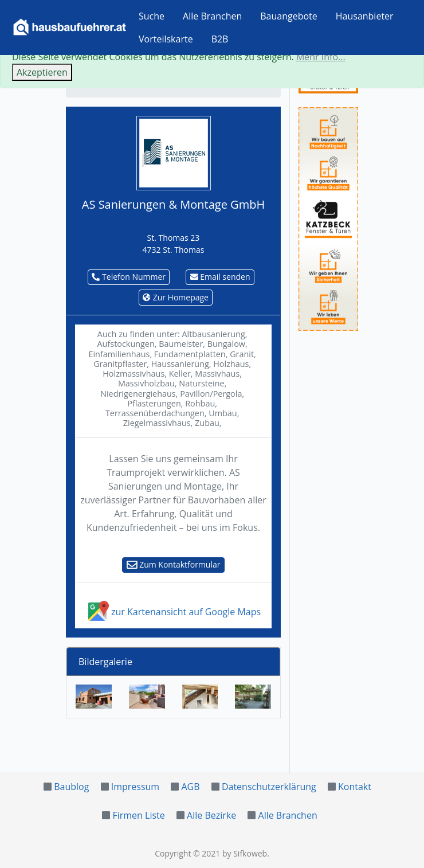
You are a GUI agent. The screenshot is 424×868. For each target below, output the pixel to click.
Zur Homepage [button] (176, 297)
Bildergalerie (105, 662)
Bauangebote (289, 16)
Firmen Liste (138, 815)
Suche (152, 16)
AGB (190, 787)
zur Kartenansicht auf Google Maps (173, 612)
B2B (220, 39)
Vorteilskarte (166, 39)
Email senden (220, 277)
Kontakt (355, 787)
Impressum (135, 787)
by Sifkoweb (245, 853)
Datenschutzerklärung (269, 787)
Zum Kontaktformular (174, 564)
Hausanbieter (365, 16)
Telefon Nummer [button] (129, 277)
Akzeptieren (42, 72)
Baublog (71, 787)
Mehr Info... (321, 57)
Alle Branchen (212, 16)
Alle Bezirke (211, 815)
